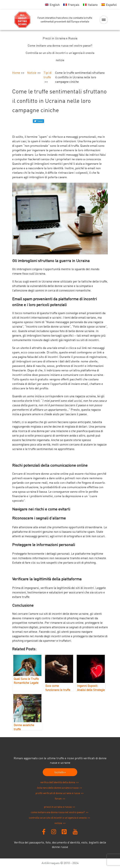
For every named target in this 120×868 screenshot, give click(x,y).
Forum (58, 798)
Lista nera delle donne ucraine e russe (58, 788)
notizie (60, 60)
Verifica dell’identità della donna (58, 782)
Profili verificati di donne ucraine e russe (58, 793)
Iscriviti (59, 772)
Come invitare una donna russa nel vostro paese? (60, 45)
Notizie (32, 73)
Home (16, 73)
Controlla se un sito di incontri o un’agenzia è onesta (60, 53)
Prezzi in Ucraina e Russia (60, 38)
